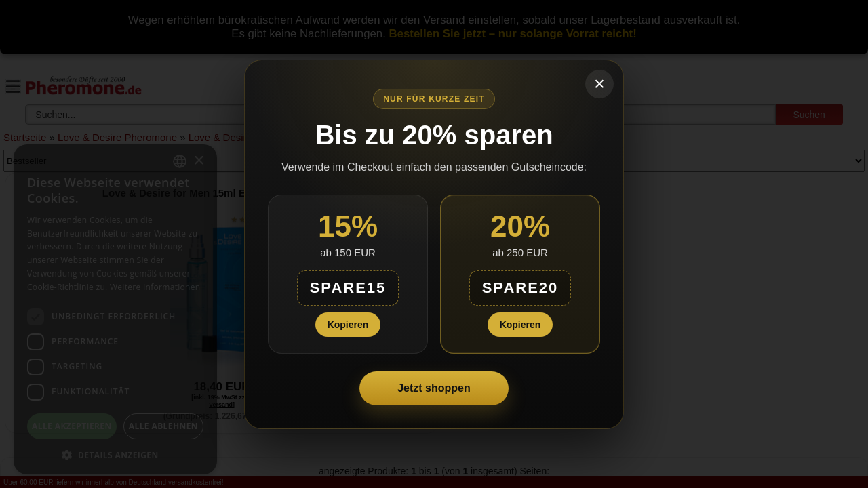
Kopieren (348, 325)
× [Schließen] (599, 84)
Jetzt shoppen (434, 388)
